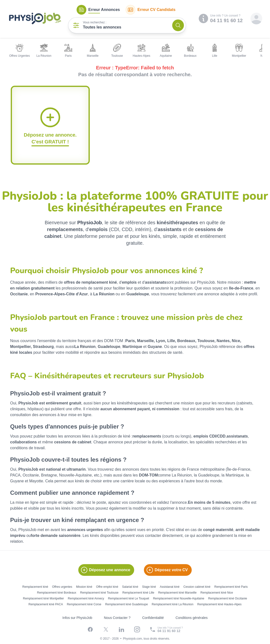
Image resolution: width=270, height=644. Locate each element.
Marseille (93, 51)
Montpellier (239, 51)
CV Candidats (150, 10)
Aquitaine (166, 51)
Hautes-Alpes (141, 51)
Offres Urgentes (20, 51)
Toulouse (117, 51)
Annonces (98, 10)
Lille (215, 51)
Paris (68, 51)
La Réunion (44, 51)
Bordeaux (190, 51)
